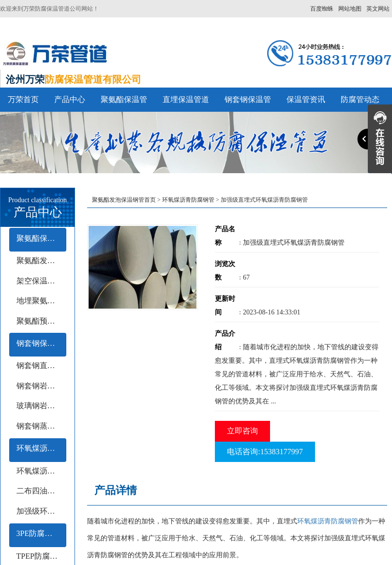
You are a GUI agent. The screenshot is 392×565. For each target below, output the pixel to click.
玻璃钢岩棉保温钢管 (41, 406)
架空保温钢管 (40, 281)
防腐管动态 (360, 99)
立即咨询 (242, 431)
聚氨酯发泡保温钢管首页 (124, 200)
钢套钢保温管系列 (41, 343)
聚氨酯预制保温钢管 (41, 321)
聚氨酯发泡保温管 (41, 260)
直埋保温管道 (186, 99)
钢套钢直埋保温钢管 (41, 365)
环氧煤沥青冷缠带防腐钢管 (41, 471)
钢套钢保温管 (248, 99)
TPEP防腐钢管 (41, 556)
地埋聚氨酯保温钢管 (41, 301)
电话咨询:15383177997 (265, 452)
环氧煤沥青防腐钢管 (41, 448)
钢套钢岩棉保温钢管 (41, 386)
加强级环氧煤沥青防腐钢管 (41, 511)
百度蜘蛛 (322, 9)
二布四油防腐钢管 (41, 491)
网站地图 (350, 9)
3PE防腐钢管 (38, 533)
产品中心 (70, 99)
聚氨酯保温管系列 (41, 238)
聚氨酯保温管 (124, 99)
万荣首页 (23, 99)
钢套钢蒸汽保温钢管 (41, 426)
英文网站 (378, 9)
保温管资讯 (306, 99)
